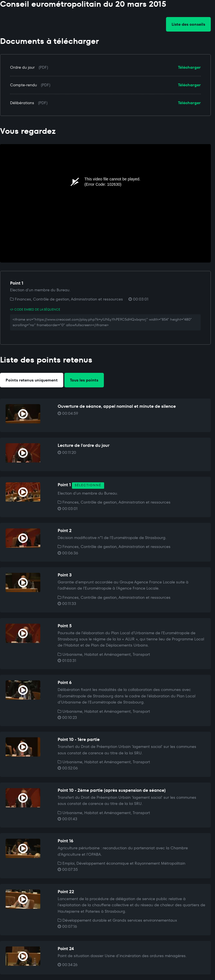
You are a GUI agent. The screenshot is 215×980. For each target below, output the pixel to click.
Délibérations (22, 103)
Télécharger (189, 67)
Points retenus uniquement (32, 380)
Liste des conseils (188, 24)
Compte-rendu (24, 85)
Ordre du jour (22, 67)
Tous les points (84, 380)
